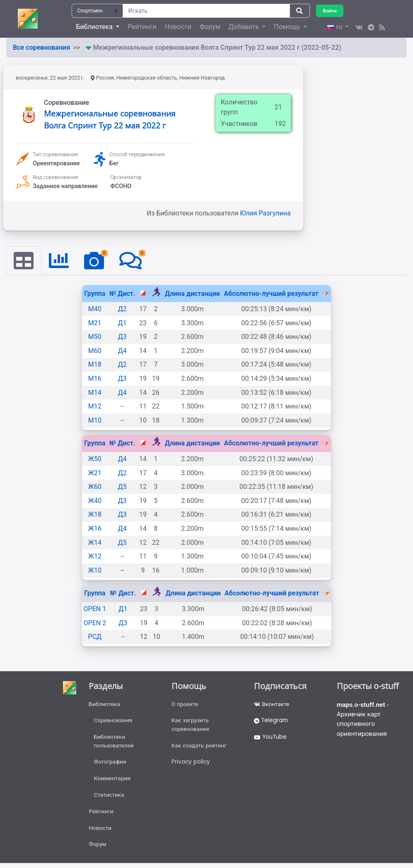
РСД (95, 637)
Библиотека (105, 705)
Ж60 (95, 487)
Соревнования (114, 722)
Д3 (122, 337)
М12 (95, 407)
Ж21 (95, 473)
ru (336, 27)
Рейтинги (142, 27)
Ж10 (95, 570)
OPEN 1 (95, 609)
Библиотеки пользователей (114, 743)
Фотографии (110, 764)
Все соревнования (41, 47)
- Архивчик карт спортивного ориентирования (363, 720)
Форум (210, 27)
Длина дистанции (192, 294)
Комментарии (112, 781)
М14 (95, 393)
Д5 (122, 487)
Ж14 (95, 543)
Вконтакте (272, 705)
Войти (330, 11)
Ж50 (95, 459)
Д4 (122, 351)
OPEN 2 (95, 623)
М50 (95, 337)
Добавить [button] (245, 27)
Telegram (272, 722)
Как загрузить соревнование (191, 726)
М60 (95, 351)
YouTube (271, 739)
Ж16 (95, 529)
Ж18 (95, 515)
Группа (95, 294)
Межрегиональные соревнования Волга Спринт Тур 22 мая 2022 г (110, 119)
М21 (95, 323)
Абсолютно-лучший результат (272, 294)
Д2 (122, 309)
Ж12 (95, 557)
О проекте (185, 705)
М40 (95, 309)
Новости (178, 27)
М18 (95, 365)
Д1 (122, 323)
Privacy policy (191, 764)
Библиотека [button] (95, 27)
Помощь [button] (288, 27)
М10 (95, 420)
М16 (95, 379)
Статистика (109, 798)
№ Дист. (122, 294)
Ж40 (95, 501)
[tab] (24, 261)
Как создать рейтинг (200, 747)
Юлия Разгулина (265, 213)
